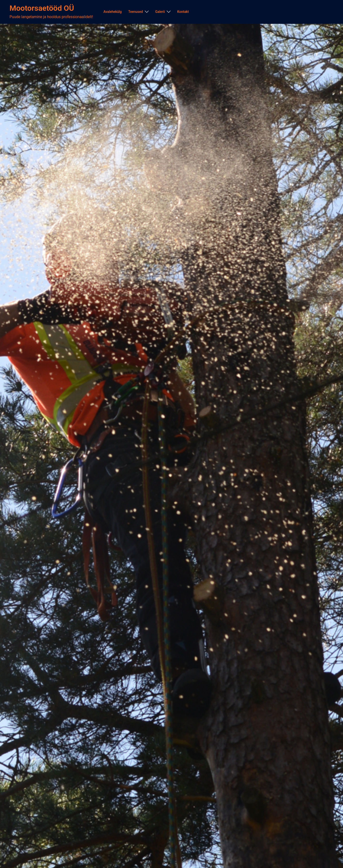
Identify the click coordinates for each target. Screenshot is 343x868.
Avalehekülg (112, 12)
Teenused (136, 12)
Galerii (160, 12)
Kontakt (183, 12)
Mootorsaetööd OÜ (42, 8)
